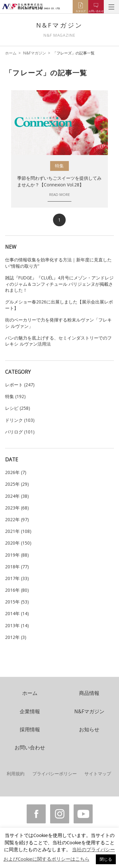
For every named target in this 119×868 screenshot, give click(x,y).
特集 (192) (15, 396)
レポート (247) (20, 385)
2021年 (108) (18, 531)
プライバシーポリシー (55, 774)
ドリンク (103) (20, 420)
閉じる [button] (106, 859)
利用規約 (16, 774)
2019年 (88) (17, 555)
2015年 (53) (17, 602)
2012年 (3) (16, 637)
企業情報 (30, 711)
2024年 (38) (17, 496)
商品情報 (89, 693)
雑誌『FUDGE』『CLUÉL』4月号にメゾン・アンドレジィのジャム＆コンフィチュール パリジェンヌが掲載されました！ (59, 284)
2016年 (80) (17, 590)
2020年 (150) (18, 543)
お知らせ (89, 729)
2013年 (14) (17, 625)
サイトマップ (98, 774)
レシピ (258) (18, 408)
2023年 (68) (17, 508)
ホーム (11, 53)
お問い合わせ (30, 747)
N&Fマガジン (35, 53)
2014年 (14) (17, 613)
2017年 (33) (17, 578)
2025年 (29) (17, 484)
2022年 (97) (17, 519)
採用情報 (30, 729)
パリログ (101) (20, 432)
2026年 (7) (16, 472)
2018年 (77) (17, 567)
